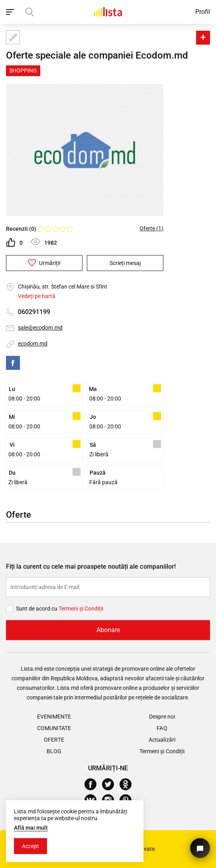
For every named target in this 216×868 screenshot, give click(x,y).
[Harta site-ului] (13, 37)
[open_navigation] (11, 12)
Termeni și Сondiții (81, 609)
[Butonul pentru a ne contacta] (200, 848)
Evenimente (54, 717)
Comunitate (54, 728)
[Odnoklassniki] (129, 784)
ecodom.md (33, 344)
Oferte (54, 740)
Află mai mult (31, 828)
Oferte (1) (151, 228)
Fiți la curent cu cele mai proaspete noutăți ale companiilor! (91, 567)
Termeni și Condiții (162, 751)
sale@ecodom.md (40, 328)
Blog (54, 751)
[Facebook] (93, 784)
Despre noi (162, 717)
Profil (203, 12)
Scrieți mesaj (125, 263)
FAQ (162, 728)
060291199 (34, 312)
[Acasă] (108, 12)
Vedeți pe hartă (37, 296)
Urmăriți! (44, 263)
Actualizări (162, 740)
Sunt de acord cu (37, 609)
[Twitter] (111, 784)
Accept (30, 846)
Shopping (23, 71)
